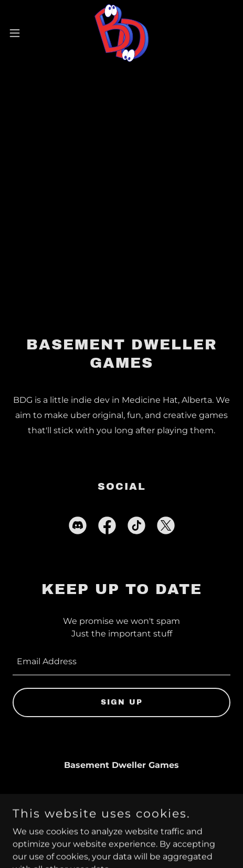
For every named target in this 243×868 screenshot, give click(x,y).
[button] (22, 33)
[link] (121, 33)
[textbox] (121, 662)
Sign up (122, 702)
